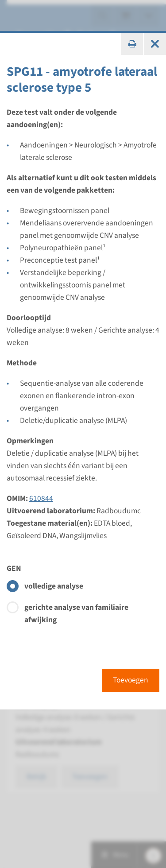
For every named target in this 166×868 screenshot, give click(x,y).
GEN (14, 568)
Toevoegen (131, 680)
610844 (41, 498)
